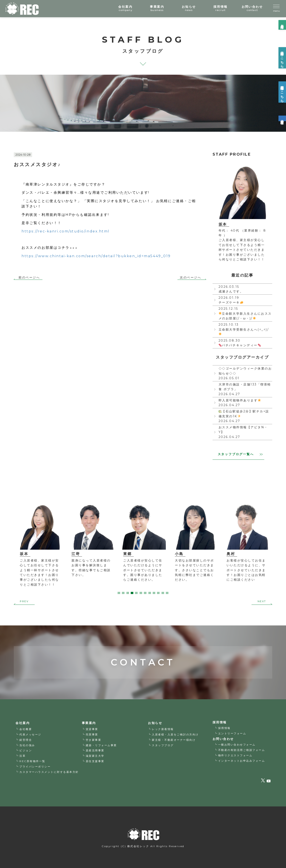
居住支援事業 (95, 761)
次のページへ (190, 278)
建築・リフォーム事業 (101, 745)
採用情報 (224, 728)
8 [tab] (150, 593)
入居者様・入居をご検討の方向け (175, 734)
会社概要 (26, 729)
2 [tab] (123, 593)
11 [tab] (163, 593)
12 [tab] (167, 593)
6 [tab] (141, 593)
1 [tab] (119, 593)
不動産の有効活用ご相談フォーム (242, 750)
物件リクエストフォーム (235, 755)
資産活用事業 (95, 751)
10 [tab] (158, 593)
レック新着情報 (163, 729)
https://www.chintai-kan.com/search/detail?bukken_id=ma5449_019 (96, 256)
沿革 (23, 756)
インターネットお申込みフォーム (242, 761)
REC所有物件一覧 (32, 761)
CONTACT (143, 653)
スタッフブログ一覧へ (240, 454)
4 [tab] (132, 593)
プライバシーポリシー (35, 767)
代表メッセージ (30, 734)
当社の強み (27, 745)
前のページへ (29, 278)
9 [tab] (154, 593)
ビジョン (26, 751)
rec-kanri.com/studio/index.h (65, 231)
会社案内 (23, 723)
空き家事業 (94, 740)
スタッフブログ (163, 745)
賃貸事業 (92, 729)
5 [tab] (136, 593)
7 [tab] (145, 593)
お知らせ (155, 723)
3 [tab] (128, 593)
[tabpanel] (40, 546)
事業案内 (89, 723)
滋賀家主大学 (95, 756)
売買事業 (92, 734)
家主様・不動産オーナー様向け (174, 740)
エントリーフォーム (232, 733)
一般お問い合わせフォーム (237, 745)
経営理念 (26, 740)
